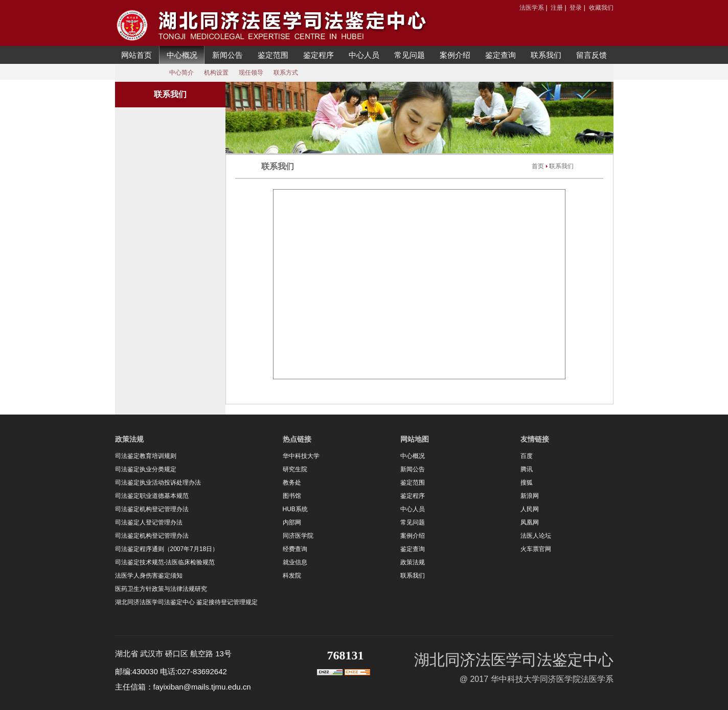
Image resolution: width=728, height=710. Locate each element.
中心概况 (182, 55)
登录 (576, 8)
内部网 (292, 522)
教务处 (292, 483)
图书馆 (292, 496)
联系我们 (546, 55)
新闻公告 (227, 55)
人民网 (530, 509)
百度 (527, 456)
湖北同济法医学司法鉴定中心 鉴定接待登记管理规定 (186, 602)
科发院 (292, 576)
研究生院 (295, 469)
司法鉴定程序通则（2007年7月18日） (167, 549)
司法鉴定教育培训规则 (146, 456)
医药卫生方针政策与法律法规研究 (161, 589)
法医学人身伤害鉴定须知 (149, 576)
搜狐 (527, 483)
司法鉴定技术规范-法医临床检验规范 (165, 562)
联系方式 (286, 73)
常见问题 (409, 55)
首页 (538, 166)
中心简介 (181, 73)
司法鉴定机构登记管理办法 (152, 509)
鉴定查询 (500, 55)
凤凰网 (530, 522)
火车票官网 (536, 549)
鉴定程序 (318, 55)
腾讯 (527, 469)
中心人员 (364, 55)
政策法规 (413, 562)
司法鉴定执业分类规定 (146, 469)
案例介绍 (455, 55)
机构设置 (216, 73)
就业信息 (295, 562)
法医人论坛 (536, 536)
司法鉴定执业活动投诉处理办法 (158, 483)
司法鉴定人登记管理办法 (149, 522)
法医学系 (532, 8)
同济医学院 (298, 536)
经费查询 (295, 549)
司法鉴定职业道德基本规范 (152, 496)
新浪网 (530, 496)
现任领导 (251, 73)
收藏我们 (601, 8)
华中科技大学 (301, 456)
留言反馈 (591, 55)
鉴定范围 (273, 55)
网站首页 (136, 55)
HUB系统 (295, 509)
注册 (557, 8)
